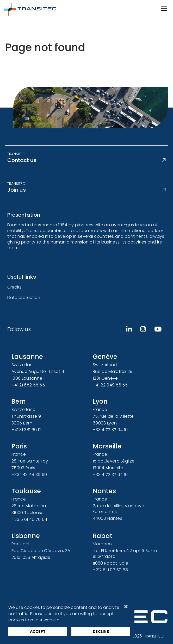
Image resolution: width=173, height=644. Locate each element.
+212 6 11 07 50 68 (110, 570)
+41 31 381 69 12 (26, 430)
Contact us (86, 160)
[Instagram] (143, 329)
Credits (14, 287)
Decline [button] (101, 632)
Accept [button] (38, 632)
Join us (86, 190)
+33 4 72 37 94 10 (110, 430)
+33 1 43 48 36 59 (29, 475)
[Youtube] (158, 329)
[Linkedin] (129, 329)
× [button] (126, 607)
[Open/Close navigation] (164, 8)
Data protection (24, 298)
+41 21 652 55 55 (28, 385)
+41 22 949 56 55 (110, 385)
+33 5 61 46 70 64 (29, 519)
